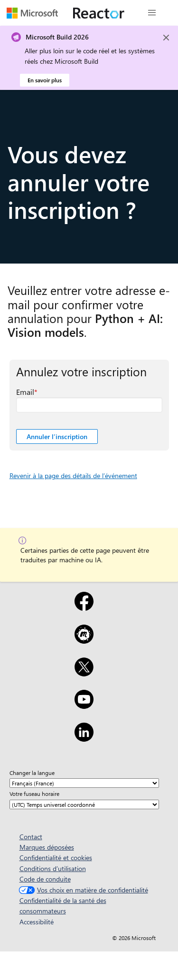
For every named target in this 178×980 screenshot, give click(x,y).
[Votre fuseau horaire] (84, 804)
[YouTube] (84, 706)
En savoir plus (45, 80)
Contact (31, 837)
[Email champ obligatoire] (89, 405)
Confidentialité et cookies (56, 857)
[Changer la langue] (84, 783)
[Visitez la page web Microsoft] (32, 13)
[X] (84, 673)
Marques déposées (47, 847)
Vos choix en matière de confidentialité (82, 890)
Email (25, 392)
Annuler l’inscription (57, 436)
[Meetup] (84, 640)
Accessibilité (37, 922)
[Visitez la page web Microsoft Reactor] (99, 13)
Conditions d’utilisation (53, 868)
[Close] (166, 38)
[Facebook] (84, 608)
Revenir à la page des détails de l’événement (73, 475)
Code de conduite (45, 879)
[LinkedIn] (84, 738)
